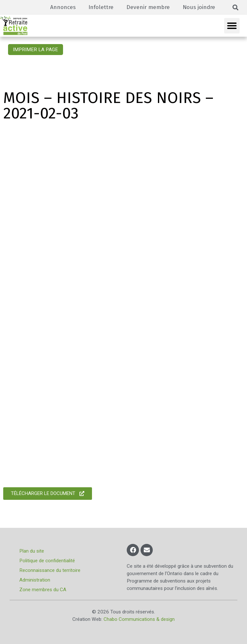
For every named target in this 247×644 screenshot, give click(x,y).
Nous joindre (199, 7)
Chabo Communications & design (139, 619)
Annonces (63, 7)
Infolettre (101, 7)
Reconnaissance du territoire (50, 570)
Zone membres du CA (43, 590)
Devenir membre (148, 7)
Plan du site (32, 551)
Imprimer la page (35, 50)
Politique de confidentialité (47, 561)
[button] (236, 8)
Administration (35, 580)
